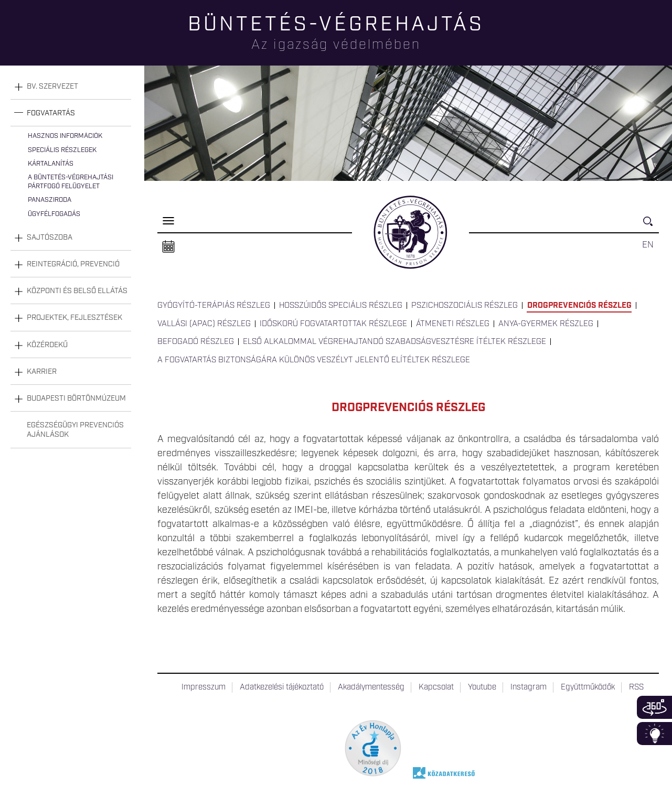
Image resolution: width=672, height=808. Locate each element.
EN (648, 245)
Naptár (168, 247)
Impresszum (204, 687)
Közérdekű (47, 345)
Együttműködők (588, 687)
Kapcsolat (436, 687)
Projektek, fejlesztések (74, 318)
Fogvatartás (51, 113)
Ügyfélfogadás (54, 214)
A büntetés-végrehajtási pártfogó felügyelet (71, 182)
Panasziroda (50, 200)
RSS (636, 687)
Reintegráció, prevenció (73, 264)
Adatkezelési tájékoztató (282, 687)
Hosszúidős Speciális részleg (341, 306)
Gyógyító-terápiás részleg (214, 306)
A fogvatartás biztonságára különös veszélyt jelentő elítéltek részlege (314, 360)
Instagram (529, 687)
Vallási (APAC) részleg (204, 324)
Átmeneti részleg (453, 324)
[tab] (71, 87)
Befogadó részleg (196, 342)
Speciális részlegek (62, 150)
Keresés (651, 226)
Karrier (42, 372)
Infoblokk (654, 734)
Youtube (482, 687)
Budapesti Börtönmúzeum (76, 398)
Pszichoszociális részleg (465, 306)
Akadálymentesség (371, 687)
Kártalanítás (51, 164)
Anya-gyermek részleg (546, 324)
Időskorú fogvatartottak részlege (333, 324)
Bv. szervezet (52, 87)
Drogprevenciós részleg (579, 306)
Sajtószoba (50, 238)
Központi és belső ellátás (77, 291)
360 (654, 707)
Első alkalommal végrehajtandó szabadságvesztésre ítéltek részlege (394, 342)
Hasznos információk (65, 136)
